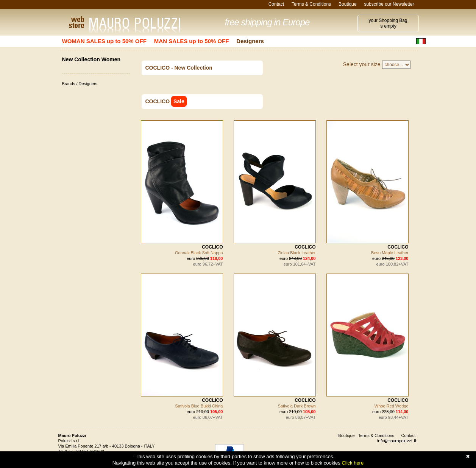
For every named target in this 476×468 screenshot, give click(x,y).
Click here (353, 463)
